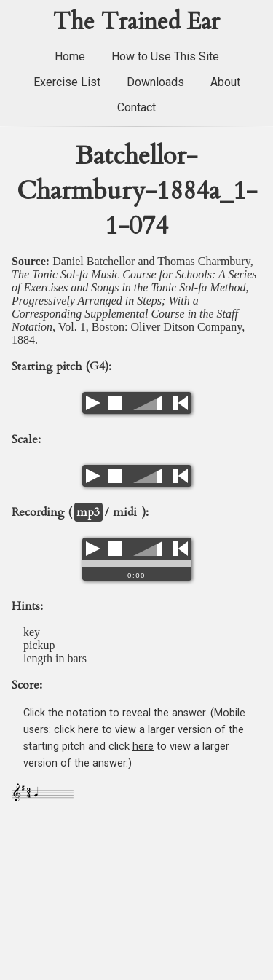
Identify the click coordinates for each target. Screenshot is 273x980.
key (32, 632)
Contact (136, 107)
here (88, 730)
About (225, 82)
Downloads (155, 82)
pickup (39, 645)
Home (70, 56)
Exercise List (67, 82)
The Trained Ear (136, 22)
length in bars (55, 658)
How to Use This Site (165, 56)
